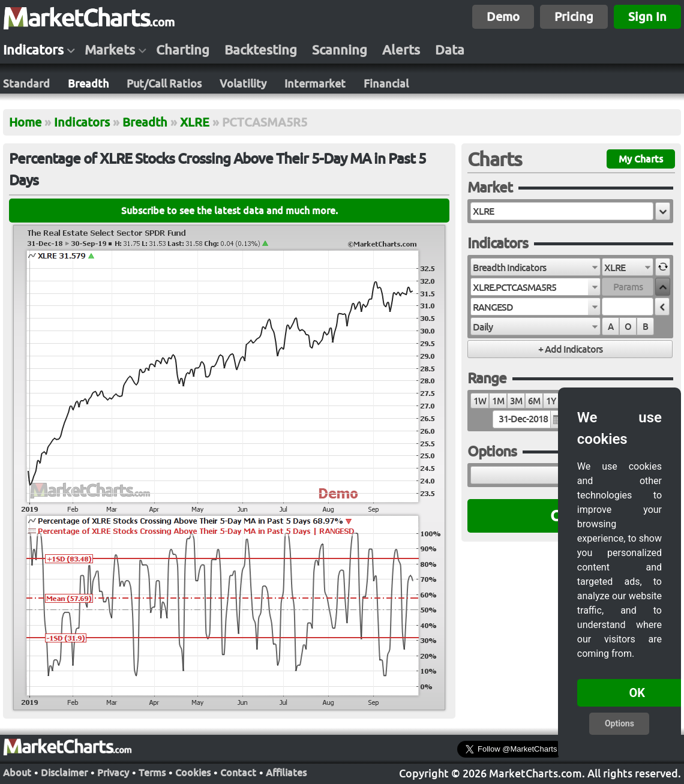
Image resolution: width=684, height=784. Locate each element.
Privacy (113, 771)
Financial (386, 83)
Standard (26, 83)
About (17, 771)
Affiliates (286, 771)
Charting (183, 50)
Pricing (574, 16)
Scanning (340, 50)
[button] (663, 211)
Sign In (647, 16)
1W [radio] (480, 401)
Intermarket (315, 83)
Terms (152, 771)
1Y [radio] (551, 401)
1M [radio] (498, 401)
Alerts (401, 50)
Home (25, 122)
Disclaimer (64, 771)
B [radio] (645, 327)
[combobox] (535, 267)
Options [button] (619, 723)
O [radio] (628, 327)
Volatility (243, 83)
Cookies (193, 771)
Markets (110, 50)
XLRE (195, 122)
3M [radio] (516, 401)
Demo (503, 16)
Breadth (88, 83)
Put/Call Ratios (164, 83)
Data (450, 50)
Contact (238, 771)
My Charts (641, 159)
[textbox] (562, 211)
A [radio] (610, 327)
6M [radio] (534, 401)
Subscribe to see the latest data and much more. (229, 211)
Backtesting (261, 50)
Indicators (33, 50)
